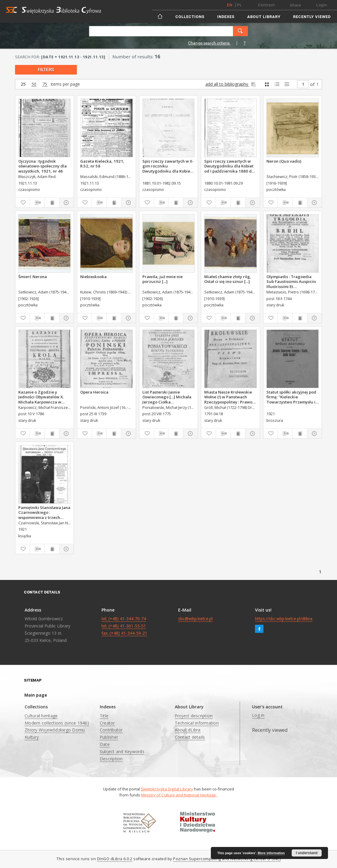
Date (105, 744)
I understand (307, 853)
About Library (264, 17)
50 (34, 84)
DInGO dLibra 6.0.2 (115, 859)
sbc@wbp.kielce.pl (195, 619)
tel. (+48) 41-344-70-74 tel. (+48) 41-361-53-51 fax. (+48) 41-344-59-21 (124, 626)
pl (240, 5)
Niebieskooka (93, 277)
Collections (190, 17)
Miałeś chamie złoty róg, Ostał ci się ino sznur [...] (228, 279)
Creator (107, 723)
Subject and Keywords (122, 751)
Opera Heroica (94, 392)
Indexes (226, 17)
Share (296, 5)
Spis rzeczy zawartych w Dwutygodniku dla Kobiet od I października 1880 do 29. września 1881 (229, 166)
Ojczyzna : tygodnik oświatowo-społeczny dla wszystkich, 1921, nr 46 (43, 166)
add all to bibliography (231, 84)
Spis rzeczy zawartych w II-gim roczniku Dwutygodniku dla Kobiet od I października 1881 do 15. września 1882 (168, 166)
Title (104, 716)
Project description (194, 716)
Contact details (190, 737)
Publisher (109, 737)
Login (322, 5)
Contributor (111, 730)
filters (46, 70)
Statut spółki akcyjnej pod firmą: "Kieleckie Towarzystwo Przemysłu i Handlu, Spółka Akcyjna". (291, 397)
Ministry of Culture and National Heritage (179, 795)
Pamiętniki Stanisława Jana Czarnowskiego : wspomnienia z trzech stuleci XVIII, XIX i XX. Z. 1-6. (44, 512)
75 (45, 84)
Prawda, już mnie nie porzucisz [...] (162, 279)
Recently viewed (312, 17)
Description (111, 759)
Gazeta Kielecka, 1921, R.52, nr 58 (102, 164)
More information (271, 853)
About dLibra (188, 730)
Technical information (197, 723)
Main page (36, 695)
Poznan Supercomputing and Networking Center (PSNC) (227, 859)
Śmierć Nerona (33, 277)
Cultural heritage (41, 716)
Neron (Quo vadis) (284, 161)
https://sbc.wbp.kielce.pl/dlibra (284, 619)
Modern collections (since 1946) (57, 723)
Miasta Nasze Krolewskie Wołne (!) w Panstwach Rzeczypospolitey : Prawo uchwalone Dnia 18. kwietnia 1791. (228, 397)
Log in (258, 715)
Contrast (266, 5)
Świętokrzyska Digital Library (167, 789)
